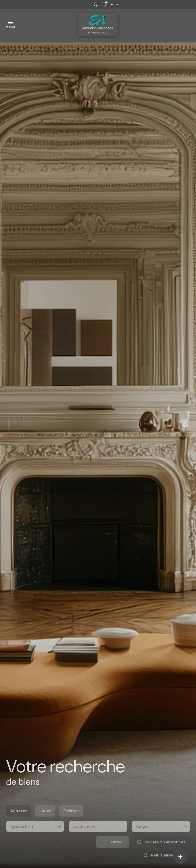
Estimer (71, 820)
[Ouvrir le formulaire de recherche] (113, 851)
